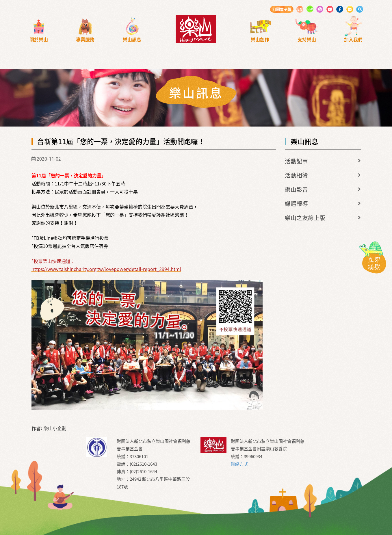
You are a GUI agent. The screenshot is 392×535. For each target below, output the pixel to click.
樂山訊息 (132, 39)
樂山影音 (296, 189)
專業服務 (85, 39)
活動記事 (296, 161)
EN (300, 9)
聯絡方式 (239, 464)
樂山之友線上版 (305, 218)
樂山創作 (260, 39)
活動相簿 (296, 175)
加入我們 (353, 39)
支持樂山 (307, 39)
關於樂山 (39, 39)
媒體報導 (296, 204)
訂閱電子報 (282, 9)
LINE (310, 9)
